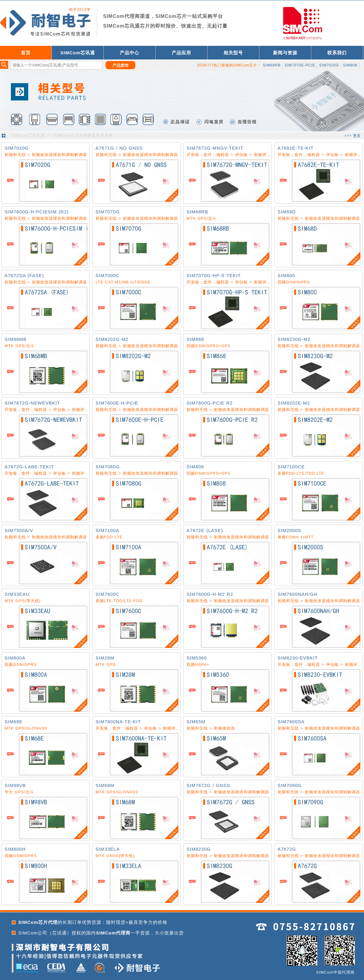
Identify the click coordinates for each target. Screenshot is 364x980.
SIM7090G (290, 785)
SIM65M (196, 722)
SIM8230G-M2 (294, 339)
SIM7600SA (291, 722)
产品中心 (130, 53)
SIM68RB (272, 65)
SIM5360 (197, 658)
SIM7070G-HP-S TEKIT (214, 275)
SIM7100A (107, 530)
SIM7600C (108, 594)
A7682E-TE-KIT (296, 148)
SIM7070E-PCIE (300, 65)
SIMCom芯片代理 (28, 136)
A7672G (287, 849)
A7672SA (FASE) (24, 275)
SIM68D (287, 212)
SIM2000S (289, 530)
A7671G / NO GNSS (119, 148)
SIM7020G (329, 65)
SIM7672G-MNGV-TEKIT (215, 148)
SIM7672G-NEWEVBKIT (32, 403)
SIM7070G (108, 212)
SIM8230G (199, 849)
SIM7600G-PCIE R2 (210, 403)
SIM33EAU (17, 594)
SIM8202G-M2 (112, 339)
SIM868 (195, 339)
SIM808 (350, 65)
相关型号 (233, 53)
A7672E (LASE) (205, 530)
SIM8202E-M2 (294, 403)
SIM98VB (15, 785)
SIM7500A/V (19, 530)
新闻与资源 (285, 53)
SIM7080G (108, 467)
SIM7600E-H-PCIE (117, 403)
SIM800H (15, 849)
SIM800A (15, 658)
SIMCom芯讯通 (78, 53)
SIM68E (13, 722)
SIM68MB (16, 339)
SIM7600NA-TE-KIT (118, 722)
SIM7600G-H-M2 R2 (210, 594)
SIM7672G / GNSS (208, 785)
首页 (26, 53)
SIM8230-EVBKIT (298, 658)
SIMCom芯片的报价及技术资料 (83, 136)
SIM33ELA (108, 849)
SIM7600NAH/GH (297, 594)
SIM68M (105, 785)
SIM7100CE (291, 467)
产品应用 (181, 53)
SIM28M (105, 658)
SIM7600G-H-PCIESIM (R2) (37, 212)
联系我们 (337, 53)
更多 (357, 136)
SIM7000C (108, 275)
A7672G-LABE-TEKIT (29, 467)
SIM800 (286, 275)
